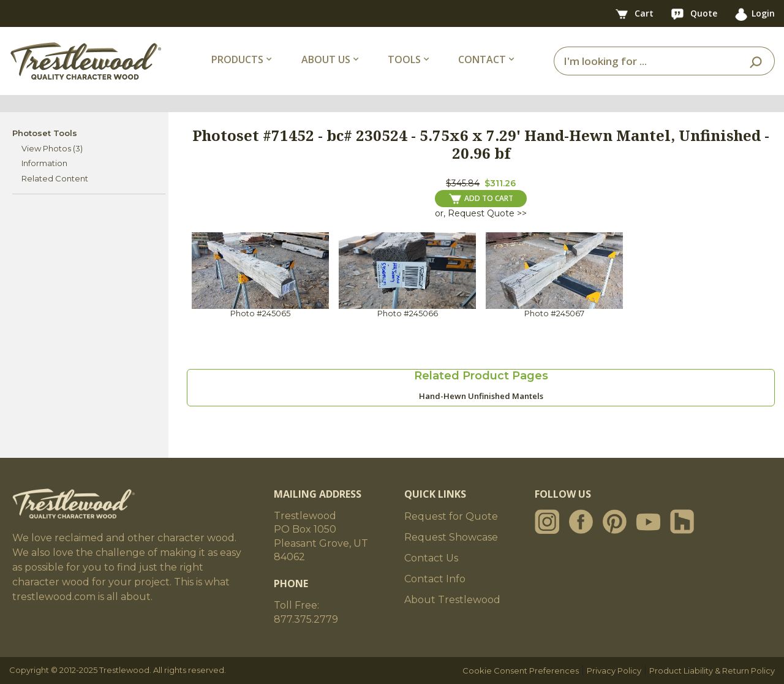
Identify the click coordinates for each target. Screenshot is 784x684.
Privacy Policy (614, 671)
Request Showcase (451, 537)
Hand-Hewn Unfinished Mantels (481, 396)
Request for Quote (451, 516)
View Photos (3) (52, 148)
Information (44, 163)
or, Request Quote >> (481, 213)
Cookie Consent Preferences (521, 671)
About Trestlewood (452, 600)
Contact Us (431, 558)
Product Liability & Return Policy (712, 671)
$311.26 (500, 183)
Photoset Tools (45, 133)
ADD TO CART (481, 199)
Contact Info (435, 579)
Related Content (55, 178)
